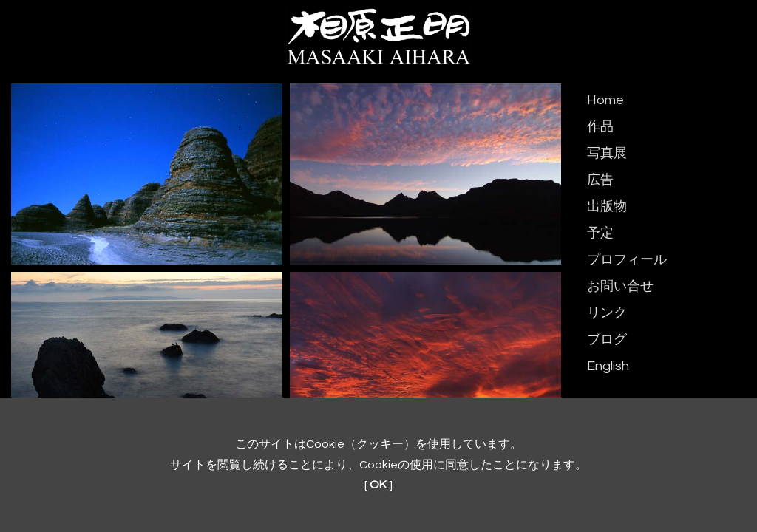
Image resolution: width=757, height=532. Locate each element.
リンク (607, 313)
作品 (600, 127)
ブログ (607, 340)
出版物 (607, 207)
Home (605, 100)
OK (378, 485)
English (608, 366)
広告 (600, 180)
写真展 (607, 153)
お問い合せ (620, 286)
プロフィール (627, 260)
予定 (600, 233)
